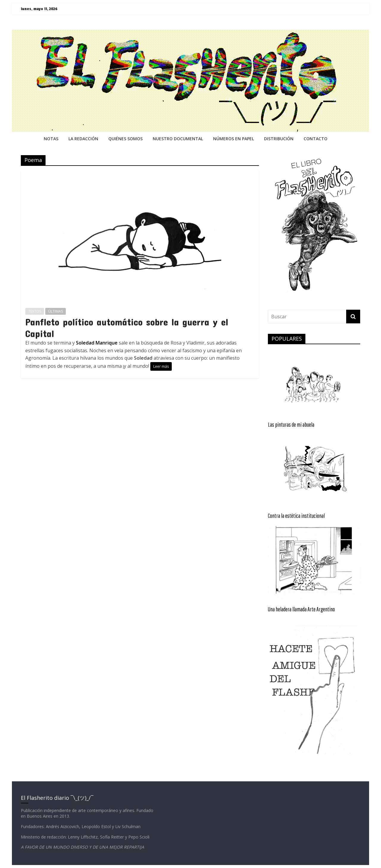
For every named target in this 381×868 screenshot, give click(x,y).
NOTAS (51, 139)
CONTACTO (316, 139)
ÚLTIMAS (56, 311)
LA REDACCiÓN (83, 139)
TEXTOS (35, 311)
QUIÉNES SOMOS (125, 139)
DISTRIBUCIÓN (279, 139)
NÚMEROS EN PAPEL (234, 139)
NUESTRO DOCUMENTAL (178, 139)
